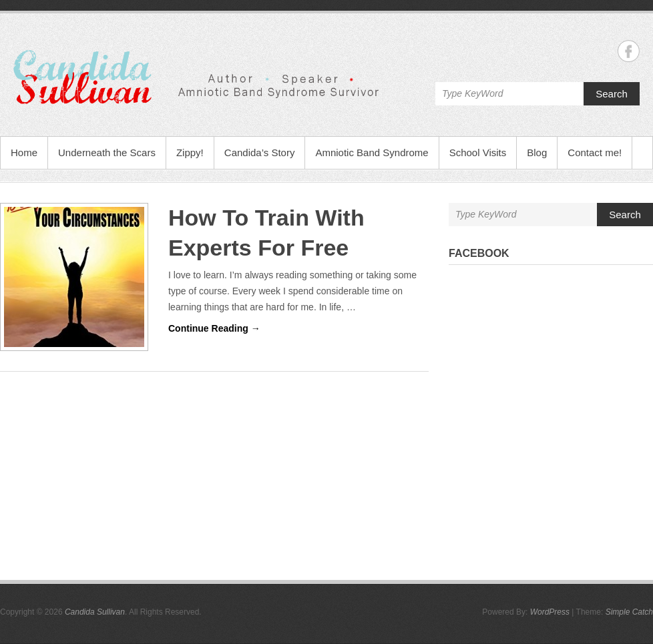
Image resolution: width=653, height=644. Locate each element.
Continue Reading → (214, 328)
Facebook (479, 253)
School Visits (478, 152)
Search (612, 94)
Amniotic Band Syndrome (372, 152)
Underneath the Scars (107, 152)
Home (24, 152)
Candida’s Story (260, 152)
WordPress (550, 612)
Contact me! (595, 152)
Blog (537, 152)
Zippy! (190, 152)
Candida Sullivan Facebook (629, 51)
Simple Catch (629, 612)
